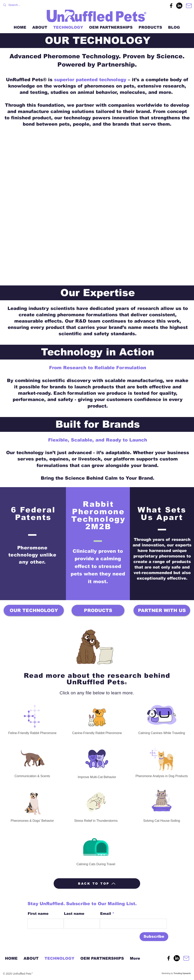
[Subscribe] (154, 937)
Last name (74, 914)
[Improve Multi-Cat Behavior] (97, 762)
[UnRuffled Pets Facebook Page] (171, 6)
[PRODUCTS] (98, 610)
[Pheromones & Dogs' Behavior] (32, 806)
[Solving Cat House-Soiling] (162, 803)
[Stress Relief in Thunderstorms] (96, 805)
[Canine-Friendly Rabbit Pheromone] (97, 720)
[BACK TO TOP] (97, 884)
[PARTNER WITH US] (162, 610)
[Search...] (77, 5)
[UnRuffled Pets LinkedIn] (179, 6)
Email (106, 914)
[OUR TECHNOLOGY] (34, 610)
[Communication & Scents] (32, 761)
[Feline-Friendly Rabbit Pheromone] (32, 719)
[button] (97, 208)
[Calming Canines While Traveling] (162, 718)
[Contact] (189, 6)
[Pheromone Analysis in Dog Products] (162, 762)
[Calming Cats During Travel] (96, 850)
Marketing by (176, 973)
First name (38, 914)
